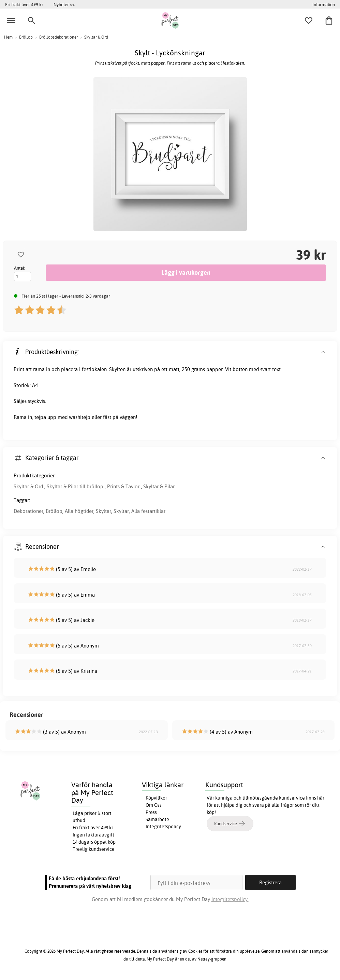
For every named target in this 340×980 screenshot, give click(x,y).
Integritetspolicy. (230, 899)
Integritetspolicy (163, 827)
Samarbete (157, 819)
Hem (8, 37)
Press (151, 812)
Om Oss (154, 805)
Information (324, 4)
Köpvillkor (156, 798)
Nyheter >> (64, 4)
